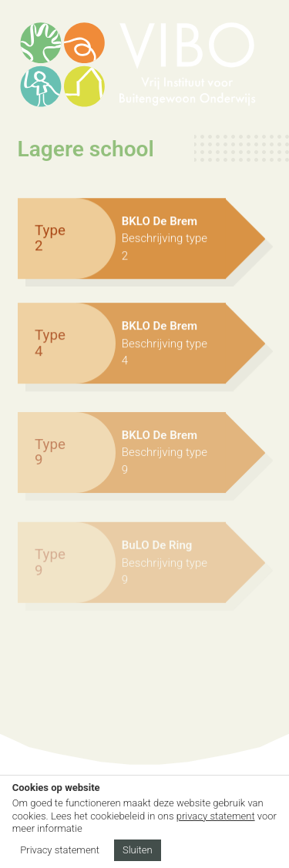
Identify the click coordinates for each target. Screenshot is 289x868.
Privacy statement (60, 850)
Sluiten (138, 850)
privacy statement (216, 816)
